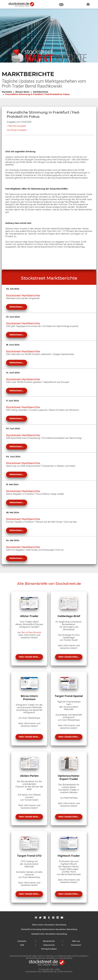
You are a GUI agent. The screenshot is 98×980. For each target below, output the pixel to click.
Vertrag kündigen (49, 949)
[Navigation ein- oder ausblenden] (88, 4)
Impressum (76, 945)
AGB (22, 945)
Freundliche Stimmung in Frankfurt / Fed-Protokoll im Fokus (37, 94)
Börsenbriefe (49, 941)
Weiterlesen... (17, 307)
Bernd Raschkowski (31, 632)
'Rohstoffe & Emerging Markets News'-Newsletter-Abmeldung (49, 929)
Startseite (7, 92)
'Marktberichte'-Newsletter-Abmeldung (49, 934)
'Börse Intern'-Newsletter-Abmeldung (49, 925)
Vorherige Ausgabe (16, 130)
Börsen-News (22, 92)
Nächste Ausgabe (17, 126)
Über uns (76, 941)
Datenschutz (49, 945)
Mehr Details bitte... (29, 657)
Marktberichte (41, 92)
